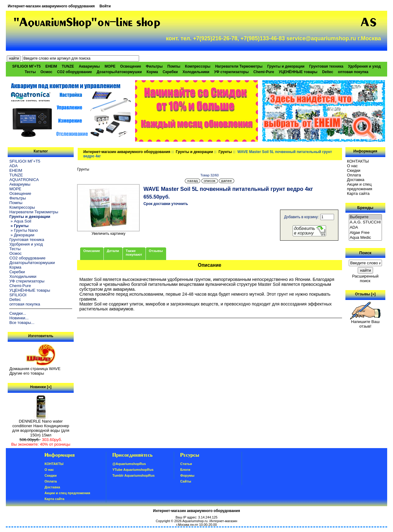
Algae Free (365, 233)
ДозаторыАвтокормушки (119, 72)
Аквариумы (89, 66)
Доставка (356, 180)
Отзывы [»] (365, 294)
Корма (152, 72)
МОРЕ (110, 66)
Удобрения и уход (364, 66)
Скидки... (18, 313)
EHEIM (51, 66)
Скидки (354, 170)
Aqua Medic (365, 238)
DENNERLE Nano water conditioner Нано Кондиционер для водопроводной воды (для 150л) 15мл (41, 426)
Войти (105, 6)
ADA (13, 166)
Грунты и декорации (195, 152)
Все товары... (22, 323)
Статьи (186, 464)
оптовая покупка (353, 72)
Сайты (186, 481)
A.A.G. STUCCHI (365, 222)
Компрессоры (198, 66)
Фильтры (154, 66)
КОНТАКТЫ (358, 161)
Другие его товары (27, 373)
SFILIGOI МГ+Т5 (26, 66)
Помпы (174, 66)
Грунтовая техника (326, 66)
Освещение (130, 66)
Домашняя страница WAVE (35, 369)
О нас (352, 166)
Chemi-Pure (264, 72)
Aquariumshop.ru (195, 521)
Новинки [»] (41, 387)
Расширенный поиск (365, 278)
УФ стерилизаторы (231, 72)
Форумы (187, 475)
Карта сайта (358, 193)
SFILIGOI (18, 295)
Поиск (365, 253)
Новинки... (19, 318)
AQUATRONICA (24, 180)
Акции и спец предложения (360, 187)
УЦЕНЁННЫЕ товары (298, 72)
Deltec (328, 72)
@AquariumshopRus (129, 464)
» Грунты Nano (23, 230)
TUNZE (68, 66)
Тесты (30, 72)
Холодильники (196, 72)
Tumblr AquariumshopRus (134, 475)
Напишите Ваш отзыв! (365, 322)
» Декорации (22, 235)
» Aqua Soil (20, 221)
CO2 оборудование (75, 72)
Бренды (365, 208)
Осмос (47, 72)
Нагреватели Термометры (239, 66)
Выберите (365, 217)
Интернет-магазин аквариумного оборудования (51, 6)
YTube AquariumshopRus (133, 470)
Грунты (225, 152)
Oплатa (354, 175)
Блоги (185, 470)
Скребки (170, 72)
